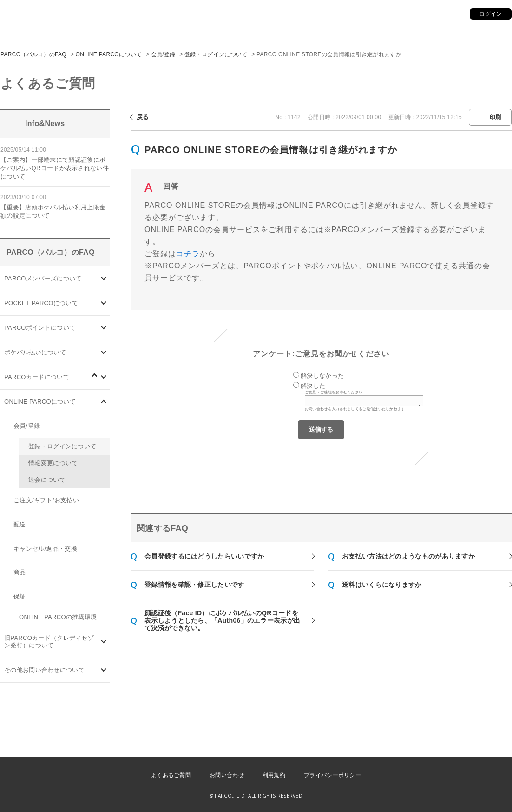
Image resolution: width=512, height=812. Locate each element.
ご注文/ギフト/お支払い (46, 500)
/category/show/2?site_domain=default (104, 328)
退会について (47, 480)
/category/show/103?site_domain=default (104, 278)
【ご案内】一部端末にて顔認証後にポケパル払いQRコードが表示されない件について (55, 168)
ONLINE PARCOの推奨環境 (58, 617)
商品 (20, 572)
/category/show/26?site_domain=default (104, 352)
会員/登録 (163, 54)
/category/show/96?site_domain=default (99, 380)
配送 (20, 524)
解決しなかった (322, 376)
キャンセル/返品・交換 (45, 549)
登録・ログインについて (216, 54)
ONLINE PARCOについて (109, 54)
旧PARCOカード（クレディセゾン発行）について (49, 642)
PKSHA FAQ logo (461, 797)
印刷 (496, 117)
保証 (20, 596)
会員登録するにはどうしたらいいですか (204, 556)
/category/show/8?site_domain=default (104, 670)
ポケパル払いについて (35, 352)
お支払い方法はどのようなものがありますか (408, 556)
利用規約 (274, 775)
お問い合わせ (227, 775)
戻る (143, 117)
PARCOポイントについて (40, 328)
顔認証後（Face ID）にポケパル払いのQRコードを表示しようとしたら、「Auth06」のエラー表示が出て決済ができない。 (222, 620)
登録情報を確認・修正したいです (194, 585)
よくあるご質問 (171, 775)
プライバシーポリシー (332, 775)
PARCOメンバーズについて (43, 278)
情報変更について (53, 463)
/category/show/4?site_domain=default (104, 303)
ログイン (490, 14)
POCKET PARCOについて (41, 303)
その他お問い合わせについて (44, 670)
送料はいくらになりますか (382, 585)
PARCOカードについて (37, 377)
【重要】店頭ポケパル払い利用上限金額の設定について (53, 211)
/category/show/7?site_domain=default (104, 642)
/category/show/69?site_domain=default (104, 402)
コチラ (188, 254)
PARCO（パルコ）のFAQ (33, 54)
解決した (313, 386)
